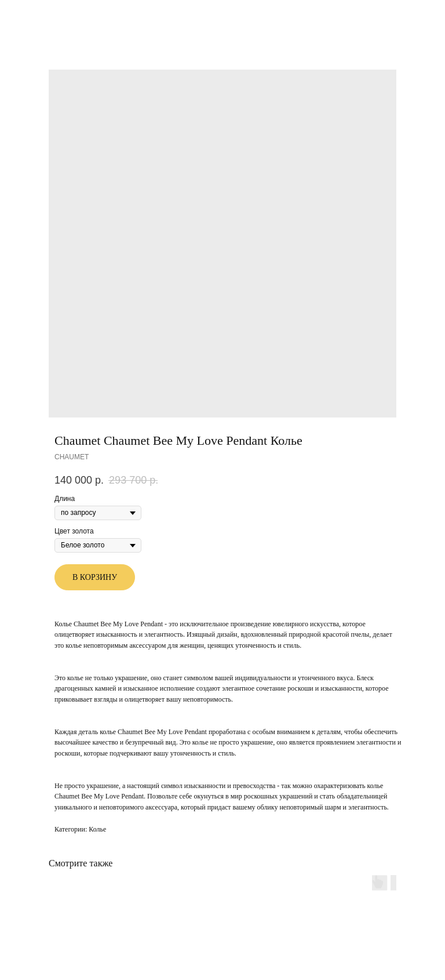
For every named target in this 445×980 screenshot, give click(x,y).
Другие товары (44, 17)
